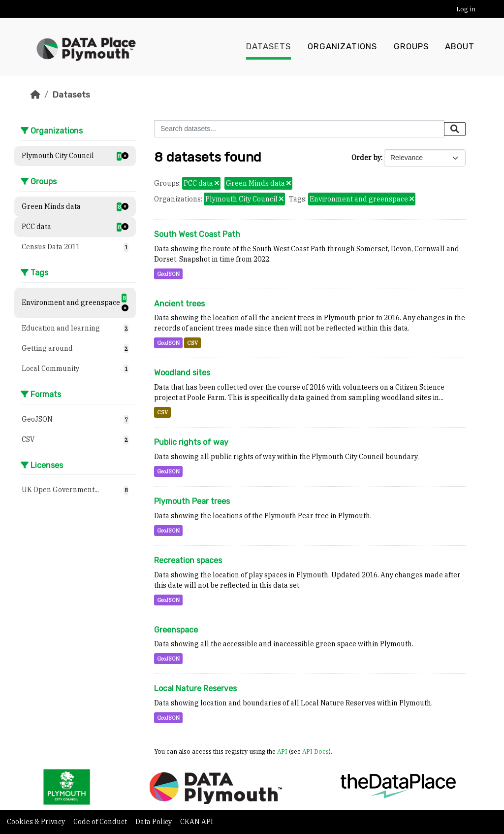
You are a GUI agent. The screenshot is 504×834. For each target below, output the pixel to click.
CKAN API (197, 822)
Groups (411, 47)
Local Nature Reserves (195, 688)
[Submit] (455, 129)
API (282, 751)
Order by (366, 158)
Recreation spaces (188, 560)
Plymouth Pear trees (192, 501)
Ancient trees (179, 304)
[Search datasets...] (299, 129)
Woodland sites (182, 373)
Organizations (342, 47)
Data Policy (154, 822)
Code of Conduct (101, 822)
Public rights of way (191, 442)
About (460, 47)
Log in (466, 9)
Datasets (268, 47)
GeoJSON (168, 274)
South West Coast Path (197, 234)
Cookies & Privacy (37, 822)
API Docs (315, 751)
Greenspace (176, 630)
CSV (192, 343)
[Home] (35, 95)
